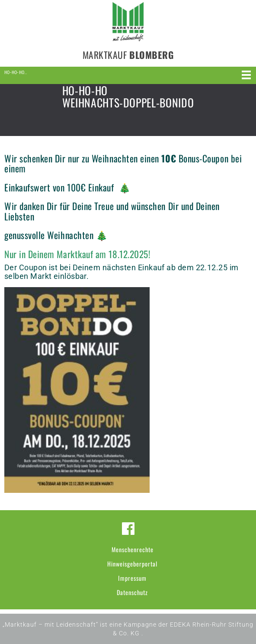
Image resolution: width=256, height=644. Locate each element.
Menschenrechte (133, 549)
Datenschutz (132, 592)
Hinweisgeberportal (132, 564)
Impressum (132, 578)
